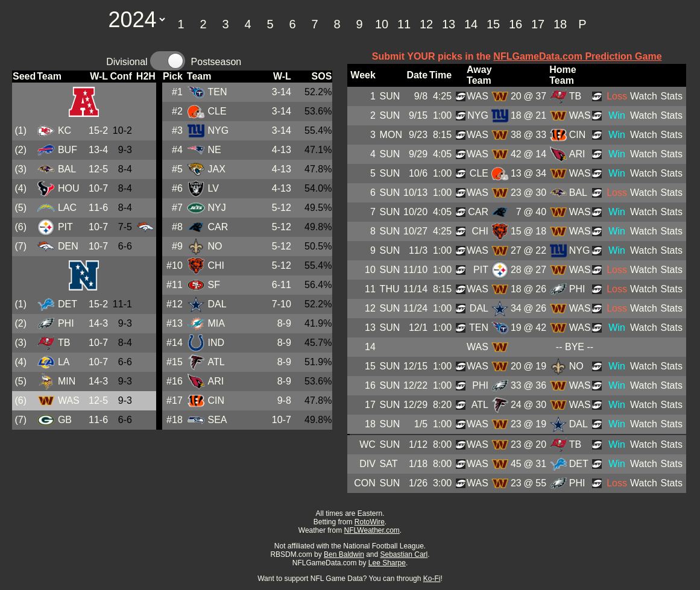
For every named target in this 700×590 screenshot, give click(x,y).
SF (213, 285)
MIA (216, 323)
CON (365, 483)
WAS (69, 400)
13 (449, 24)
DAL (217, 304)
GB (65, 420)
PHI (66, 323)
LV (213, 188)
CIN (216, 400)
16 (516, 24)
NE (214, 150)
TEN (217, 92)
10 (382, 24)
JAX (216, 169)
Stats (671, 96)
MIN (67, 381)
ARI (216, 381)
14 (471, 24)
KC (65, 130)
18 (560, 24)
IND (216, 343)
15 (493, 24)
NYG (218, 130)
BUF (68, 150)
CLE (217, 111)
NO (215, 246)
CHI (216, 265)
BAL (67, 169)
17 (538, 24)
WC (367, 444)
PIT (65, 227)
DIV (367, 464)
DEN (68, 246)
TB (64, 343)
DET (68, 304)
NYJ (216, 208)
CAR (218, 227)
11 (404, 24)
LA (64, 362)
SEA (217, 420)
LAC (67, 208)
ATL (216, 362)
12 (426, 24)
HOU (69, 188)
